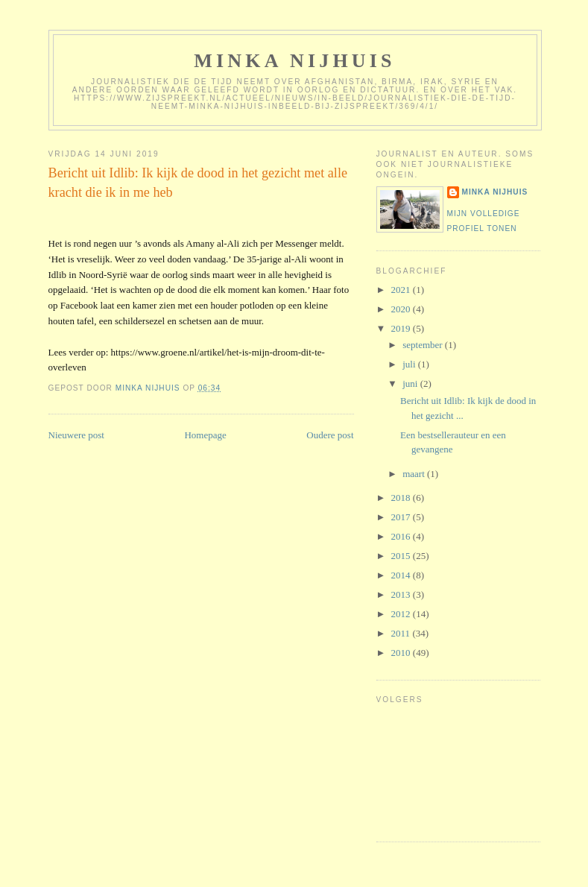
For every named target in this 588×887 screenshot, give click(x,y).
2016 (402, 536)
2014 (402, 575)
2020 (402, 309)
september (424, 345)
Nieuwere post (76, 435)
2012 (402, 614)
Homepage (205, 435)
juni (411, 383)
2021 (402, 290)
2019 (402, 328)
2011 (402, 633)
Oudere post (330, 435)
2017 (402, 517)
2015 (402, 556)
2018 (402, 498)
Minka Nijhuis (295, 61)
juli (410, 364)
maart (415, 474)
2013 (402, 594)
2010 (402, 653)
